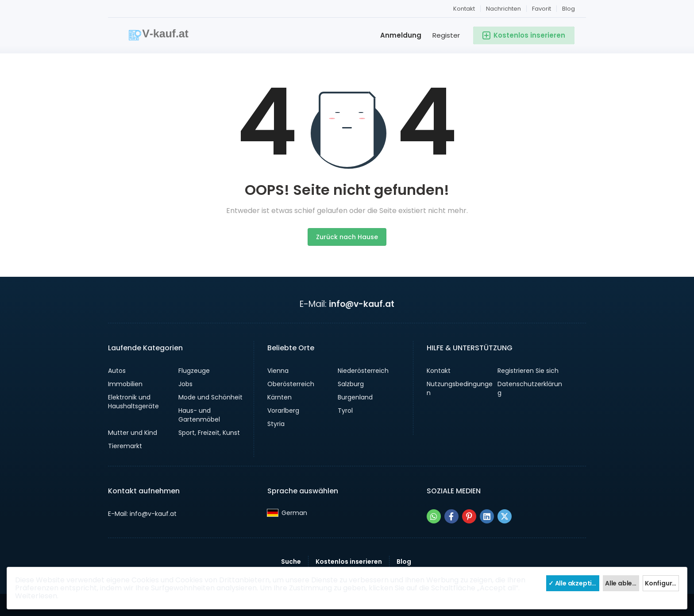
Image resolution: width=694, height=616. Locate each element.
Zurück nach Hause (347, 237)
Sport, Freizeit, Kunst (209, 433)
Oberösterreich (291, 384)
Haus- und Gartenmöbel (199, 415)
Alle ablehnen (622, 583)
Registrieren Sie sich (528, 371)
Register (446, 35)
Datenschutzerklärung (530, 388)
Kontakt (464, 9)
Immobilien (125, 384)
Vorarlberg (283, 411)
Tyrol (345, 411)
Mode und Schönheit (210, 397)
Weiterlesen (36, 596)
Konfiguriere (662, 583)
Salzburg (351, 384)
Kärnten (280, 397)
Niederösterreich (363, 371)
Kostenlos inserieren (349, 562)
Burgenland (355, 397)
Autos (117, 371)
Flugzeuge (194, 371)
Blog (569, 9)
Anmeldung (401, 35)
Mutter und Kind (133, 433)
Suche (291, 562)
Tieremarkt (125, 446)
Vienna (278, 371)
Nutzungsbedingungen (460, 388)
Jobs (185, 384)
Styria (276, 424)
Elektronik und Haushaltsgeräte (133, 402)
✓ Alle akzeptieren (574, 583)
